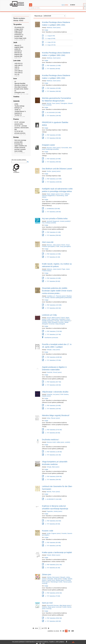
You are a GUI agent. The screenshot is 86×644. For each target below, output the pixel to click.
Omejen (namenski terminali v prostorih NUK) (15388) (20, 149)
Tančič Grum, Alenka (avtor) (56, 580)
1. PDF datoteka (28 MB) (51, 88)
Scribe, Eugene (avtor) (54, 533)
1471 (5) (17, 74)
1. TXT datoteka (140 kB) (51, 546)
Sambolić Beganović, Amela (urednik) (58, 221)
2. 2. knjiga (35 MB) (49, 38)
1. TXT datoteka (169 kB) (51, 212)
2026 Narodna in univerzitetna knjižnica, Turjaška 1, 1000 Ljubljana (45, 642)
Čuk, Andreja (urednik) (49, 223)
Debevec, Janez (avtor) (54, 269)
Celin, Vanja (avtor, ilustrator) (56, 319)
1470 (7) (17, 69)
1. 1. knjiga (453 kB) (49, 42)
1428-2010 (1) (19, 63)
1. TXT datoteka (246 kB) (51, 116)
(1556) (16, 104)
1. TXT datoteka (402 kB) (51, 308)
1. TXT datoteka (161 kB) (51, 455)
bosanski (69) (18, 56)
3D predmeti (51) (19, 27)
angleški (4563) (19, 47)
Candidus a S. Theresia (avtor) (56, 296)
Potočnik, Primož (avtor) (54, 372)
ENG (67, 5)
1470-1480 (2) (19, 71)
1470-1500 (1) (19, 73)
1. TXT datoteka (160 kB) (51, 385)
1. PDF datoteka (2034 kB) (52, 593)
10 (63, 631)
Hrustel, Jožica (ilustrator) (62, 321)
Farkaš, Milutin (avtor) (53, 555)
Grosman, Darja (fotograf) (57, 324)
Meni (73, 5)
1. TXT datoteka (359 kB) (51, 162)
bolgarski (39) (18, 55)
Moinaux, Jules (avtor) (54, 245)
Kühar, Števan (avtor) (53, 418)
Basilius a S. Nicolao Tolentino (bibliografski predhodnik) (57, 297)
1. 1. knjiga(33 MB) (49, 36)
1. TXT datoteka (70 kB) (51, 596)
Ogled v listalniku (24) (21, 146)
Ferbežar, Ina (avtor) (53, 394)
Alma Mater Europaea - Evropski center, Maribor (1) (21, 89)
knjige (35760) (19, 31)
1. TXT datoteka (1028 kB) (52, 182)
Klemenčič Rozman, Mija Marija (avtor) (59, 605)
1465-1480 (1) (19, 65)
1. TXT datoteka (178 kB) (51, 360)
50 (69, 631)
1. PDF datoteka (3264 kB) (52, 476)
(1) (15, 81)
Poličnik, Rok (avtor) (53, 577)
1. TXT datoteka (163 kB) (51, 409)
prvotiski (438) (19, 36)
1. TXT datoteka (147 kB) (51, 334)
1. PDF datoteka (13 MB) (51, 65)
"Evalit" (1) (17, 110)
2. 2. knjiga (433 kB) (49, 45)
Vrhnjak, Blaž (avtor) (53, 467)
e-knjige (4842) (19, 29)
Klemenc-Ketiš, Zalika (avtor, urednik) (58, 442)
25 (66, 631)
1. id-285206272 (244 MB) (52, 499)
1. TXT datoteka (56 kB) (51, 281)
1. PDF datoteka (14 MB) (51, 254)
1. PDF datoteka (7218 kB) (52, 331)
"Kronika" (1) (18, 115)
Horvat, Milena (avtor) (53, 318)
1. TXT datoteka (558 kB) (51, 235)
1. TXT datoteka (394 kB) (51, 480)
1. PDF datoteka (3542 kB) (52, 618)
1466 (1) (17, 67)
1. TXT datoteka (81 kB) (51, 568)
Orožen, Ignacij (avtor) (54, 171)
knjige (46, 30)
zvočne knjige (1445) (20, 38)
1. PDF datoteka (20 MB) (51, 159)
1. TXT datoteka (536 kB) (51, 138)
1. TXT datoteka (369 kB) (51, 91)
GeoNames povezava (50, 337)
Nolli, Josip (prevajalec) (64, 246)
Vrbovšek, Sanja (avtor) (55, 579)
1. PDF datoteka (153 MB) (52, 305)
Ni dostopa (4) (19, 144)
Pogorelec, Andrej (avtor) (54, 511)
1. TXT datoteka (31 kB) (51, 257)
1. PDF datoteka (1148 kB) (52, 452)
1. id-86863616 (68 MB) (51, 209)
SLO (63, 5)
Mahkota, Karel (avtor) (54, 27)
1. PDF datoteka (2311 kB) (52, 565)
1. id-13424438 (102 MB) (51, 112)
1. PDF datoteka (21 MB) (51, 232)
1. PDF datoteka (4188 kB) (52, 357)
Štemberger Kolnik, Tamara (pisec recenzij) (57, 583)
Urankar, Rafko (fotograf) (50, 322)
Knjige (46, 249)
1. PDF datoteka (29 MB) (51, 135)
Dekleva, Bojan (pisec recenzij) (52, 607)
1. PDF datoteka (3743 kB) (52, 430)
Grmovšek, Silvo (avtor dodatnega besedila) (57, 148)
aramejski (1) (18, 51)
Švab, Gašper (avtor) (53, 194)
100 (73, 631)
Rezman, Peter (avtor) (54, 148)
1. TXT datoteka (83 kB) (51, 433)
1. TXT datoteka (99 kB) (51, 69)
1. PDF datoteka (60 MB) (51, 542)
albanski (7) (18, 45)
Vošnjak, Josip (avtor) (53, 350)
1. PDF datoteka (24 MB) (51, 278)
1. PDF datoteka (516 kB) (52, 521)
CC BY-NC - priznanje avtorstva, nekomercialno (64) (22, 128)
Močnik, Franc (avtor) (53, 103)
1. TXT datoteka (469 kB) (51, 621)
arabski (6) (18, 49)
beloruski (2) (18, 53)
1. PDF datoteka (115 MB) (52, 179)
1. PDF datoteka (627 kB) (52, 382)
